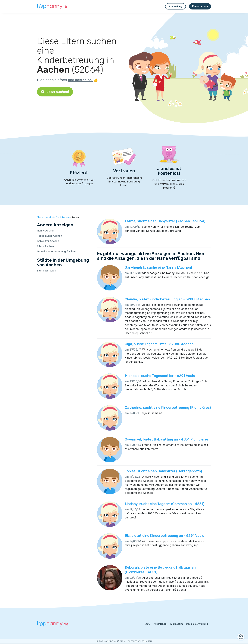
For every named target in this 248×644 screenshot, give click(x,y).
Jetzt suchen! (55, 92)
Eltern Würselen (46, 271)
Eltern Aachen (45, 246)
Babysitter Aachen (48, 241)
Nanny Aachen (46, 231)
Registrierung (200, 6)
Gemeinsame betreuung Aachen (56, 251)
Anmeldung (175, 6)
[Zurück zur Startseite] (53, 6)
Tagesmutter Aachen (50, 236)
